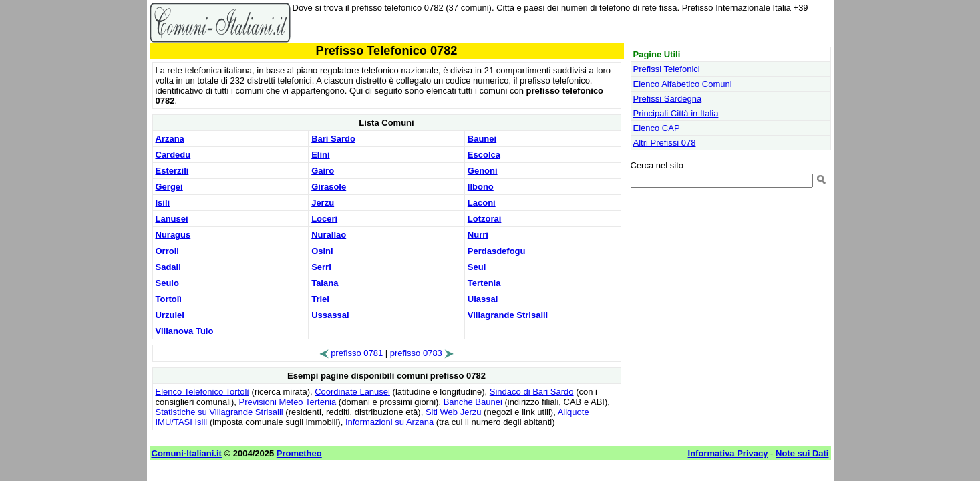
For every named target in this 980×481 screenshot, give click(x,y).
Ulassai (483, 299)
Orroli (167, 251)
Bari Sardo (333, 139)
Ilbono (481, 187)
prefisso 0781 (357, 353)
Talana (325, 283)
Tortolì (169, 299)
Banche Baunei (473, 402)
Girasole (329, 187)
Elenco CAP (657, 128)
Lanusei (172, 219)
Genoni (483, 171)
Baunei (482, 139)
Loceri (324, 219)
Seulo (167, 283)
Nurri (478, 235)
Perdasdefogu (497, 251)
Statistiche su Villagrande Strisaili (219, 412)
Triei (320, 299)
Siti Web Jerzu (454, 412)
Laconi (482, 203)
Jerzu (323, 203)
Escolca (484, 155)
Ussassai (330, 315)
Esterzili (172, 171)
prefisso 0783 (416, 353)
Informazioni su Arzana (389, 422)
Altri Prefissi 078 (665, 143)
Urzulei (170, 315)
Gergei (169, 187)
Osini (322, 251)
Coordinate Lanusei (352, 392)
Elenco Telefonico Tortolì (202, 392)
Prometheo (299, 453)
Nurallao (329, 235)
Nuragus (173, 235)
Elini (320, 155)
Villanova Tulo (185, 331)
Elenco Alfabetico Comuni (683, 84)
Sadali (168, 267)
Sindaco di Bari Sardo (532, 392)
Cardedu (173, 155)
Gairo (323, 171)
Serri (321, 267)
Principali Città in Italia (676, 113)
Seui (477, 267)
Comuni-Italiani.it (187, 453)
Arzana (170, 139)
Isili (163, 203)
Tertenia (484, 283)
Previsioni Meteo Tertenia (288, 402)
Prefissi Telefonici (667, 69)
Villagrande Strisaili (508, 315)
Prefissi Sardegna (668, 99)
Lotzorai (485, 219)
